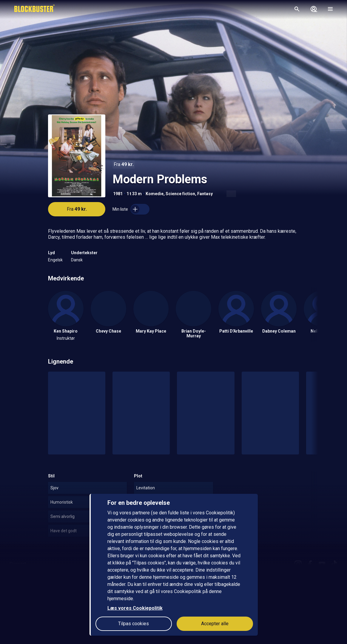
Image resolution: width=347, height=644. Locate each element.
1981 (118, 194)
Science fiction (180, 194)
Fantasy (205, 194)
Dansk (77, 260)
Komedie (155, 194)
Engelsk (55, 260)
